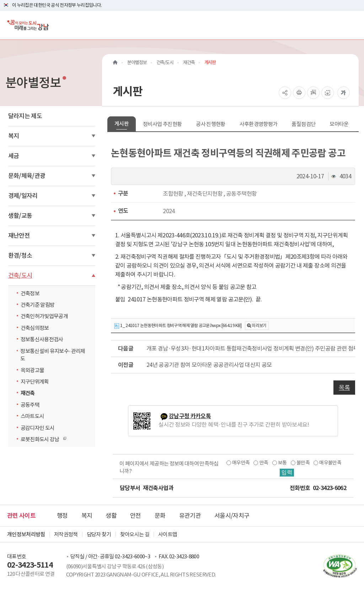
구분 (123, 193)
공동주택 (30, 405)
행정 (62, 516)
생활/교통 (20, 216)
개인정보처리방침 (26, 534)
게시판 (122, 124)
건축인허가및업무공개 (44, 316)
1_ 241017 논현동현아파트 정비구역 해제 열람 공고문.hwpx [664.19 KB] (178, 326)
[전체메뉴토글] (353, 25)
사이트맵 (168, 534)
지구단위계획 (35, 382)
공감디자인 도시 (38, 428)
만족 (264, 463)
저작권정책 (66, 534)
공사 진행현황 (210, 124)
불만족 (303, 463)
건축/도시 (20, 275)
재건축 (28, 393)
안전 (136, 516)
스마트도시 (33, 416)
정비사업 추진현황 (162, 124)
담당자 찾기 (99, 534)
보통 (282, 463)
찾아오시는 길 (135, 534)
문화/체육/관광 (27, 176)
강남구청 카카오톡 (190, 416)
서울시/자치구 (232, 516)
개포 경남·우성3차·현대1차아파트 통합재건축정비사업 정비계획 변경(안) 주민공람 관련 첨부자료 (251, 348)
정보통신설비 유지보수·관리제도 (53, 355)
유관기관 (190, 516)
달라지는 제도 (25, 116)
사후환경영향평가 (259, 124)
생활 (111, 516)
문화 (160, 516)
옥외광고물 (33, 370)
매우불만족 (330, 463)
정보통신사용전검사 (42, 339)
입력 (287, 473)
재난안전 (19, 236)
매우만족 (241, 463)
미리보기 (259, 325)
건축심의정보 (35, 328)
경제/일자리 (23, 196)
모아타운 (339, 124)
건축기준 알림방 (38, 305)
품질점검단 (303, 124)
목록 (344, 388)
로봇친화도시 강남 (42, 439)
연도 (123, 211)
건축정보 (30, 293)
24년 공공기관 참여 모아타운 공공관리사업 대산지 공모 (209, 365)
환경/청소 (20, 256)
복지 (14, 136)
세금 (14, 156)
